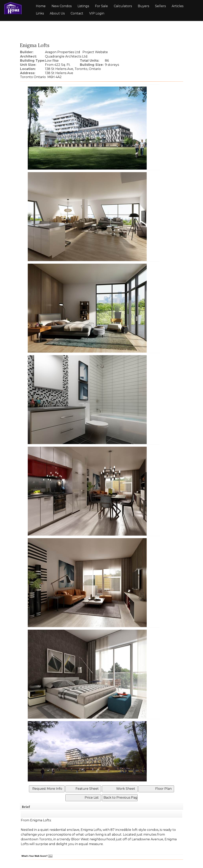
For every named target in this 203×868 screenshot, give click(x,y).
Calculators (123, 6)
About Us (57, 13)
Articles (178, 6)
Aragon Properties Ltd (63, 52)
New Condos (62, 6)
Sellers (160, 6)
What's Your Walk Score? (37, 856)
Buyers (143, 6)
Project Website (95, 52)
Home (41, 6)
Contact (77, 13)
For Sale (101, 6)
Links (40, 13)
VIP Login (97, 13)
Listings (83, 6)
